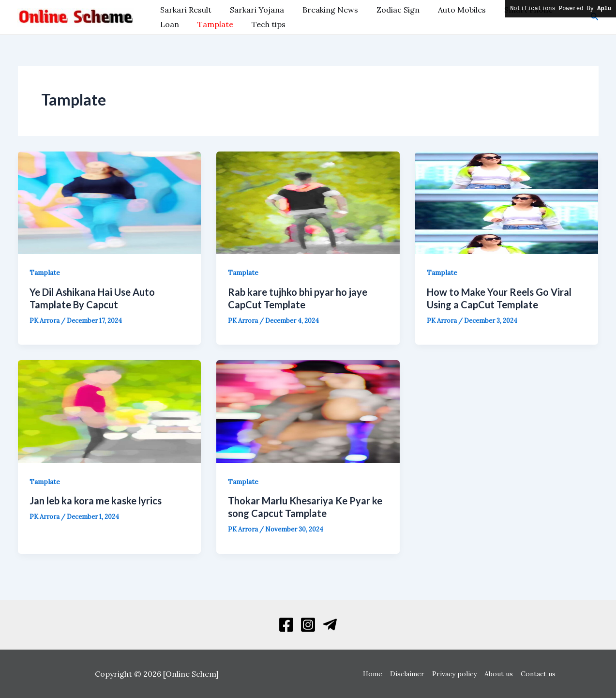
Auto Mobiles (449, 10)
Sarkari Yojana (253, 10)
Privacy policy (454, 674)
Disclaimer (408, 674)
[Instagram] (308, 625)
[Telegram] (330, 625)
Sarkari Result (184, 10)
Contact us (536, 674)
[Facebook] (286, 625)
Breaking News (323, 10)
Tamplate (177, 24)
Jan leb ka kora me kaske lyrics (96, 501)
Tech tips (227, 24)
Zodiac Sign (388, 10)
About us (498, 674)
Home (375, 674)
